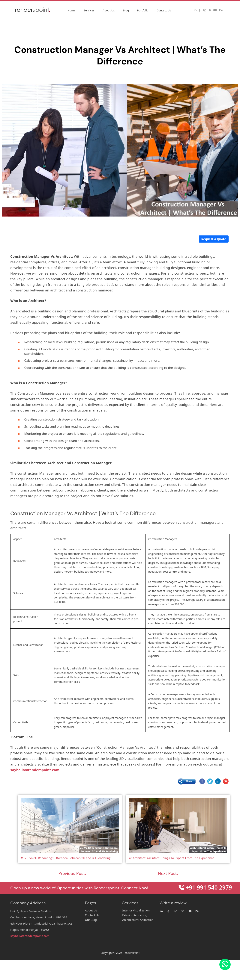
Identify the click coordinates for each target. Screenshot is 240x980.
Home (72, 10)
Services (89, 10)
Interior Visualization (136, 910)
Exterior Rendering (135, 915)
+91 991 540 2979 (205, 887)
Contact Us (164, 10)
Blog (126, 10)
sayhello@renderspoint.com (35, 770)
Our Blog (91, 920)
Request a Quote (214, 239)
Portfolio (143, 10)
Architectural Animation (138, 920)
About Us (109, 10)
